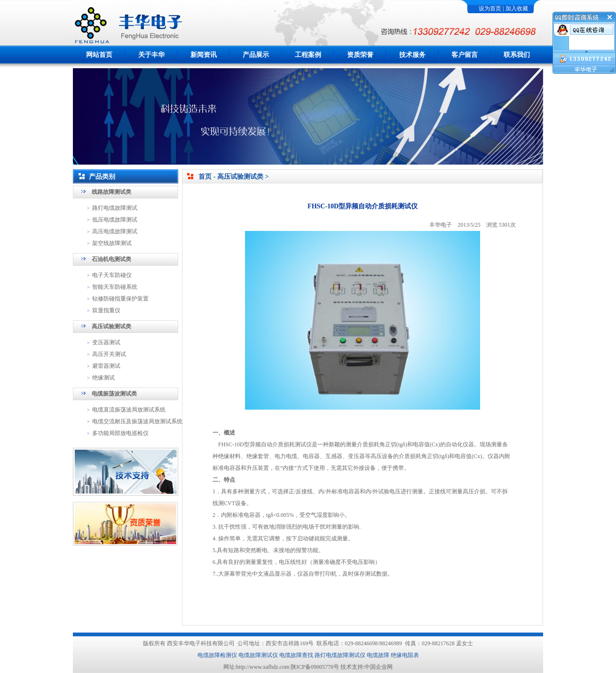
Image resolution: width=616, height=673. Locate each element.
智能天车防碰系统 (115, 287)
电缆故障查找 (296, 655)
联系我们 (517, 55)
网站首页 (99, 55)
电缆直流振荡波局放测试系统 (129, 410)
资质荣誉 (360, 55)
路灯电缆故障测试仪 (340, 655)
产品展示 (256, 55)
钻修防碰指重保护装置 (120, 299)
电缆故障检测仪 (217, 655)
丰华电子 (441, 225)
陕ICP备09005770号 (315, 667)
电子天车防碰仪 (112, 275)
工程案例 (308, 55)
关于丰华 (151, 55)
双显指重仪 (106, 310)
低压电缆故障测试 (115, 220)
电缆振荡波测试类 (114, 394)
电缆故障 (378, 655)
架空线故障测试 (112, 243)
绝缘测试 (103, 378)
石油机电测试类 (111, 259)
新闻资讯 (204, 55)
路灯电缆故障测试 (115, 208)
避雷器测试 (106, 366)
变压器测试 (106, 342)
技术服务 (412, 55)
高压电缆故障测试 (115, 231)
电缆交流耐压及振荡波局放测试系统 (137, 421)
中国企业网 (379, 667)
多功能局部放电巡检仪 (120, 433)
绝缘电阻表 (405, 655)
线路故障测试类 (111, 192)
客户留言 (465, 55)
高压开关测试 (109, 354)
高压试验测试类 (111, 326)
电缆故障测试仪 (258, 655)
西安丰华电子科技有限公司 (201, 643)
